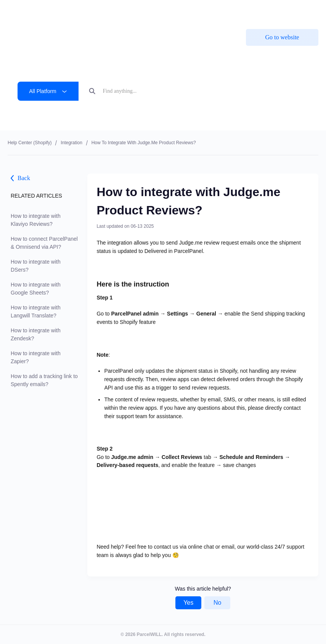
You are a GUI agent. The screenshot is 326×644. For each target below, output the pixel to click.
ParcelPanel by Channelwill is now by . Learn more (158, 11)
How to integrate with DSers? (36, 266)
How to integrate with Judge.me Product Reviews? (144, 143)
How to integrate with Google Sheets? (36, 289)
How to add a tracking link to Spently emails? (44, 380)
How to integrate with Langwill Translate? (36, 312)
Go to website (282, 37)
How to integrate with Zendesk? (36, 334)
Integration (71, 143)
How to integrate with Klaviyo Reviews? (36, 220)
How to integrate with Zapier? (36, 357)
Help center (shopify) (30, 143)
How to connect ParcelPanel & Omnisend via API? (44, 243)
